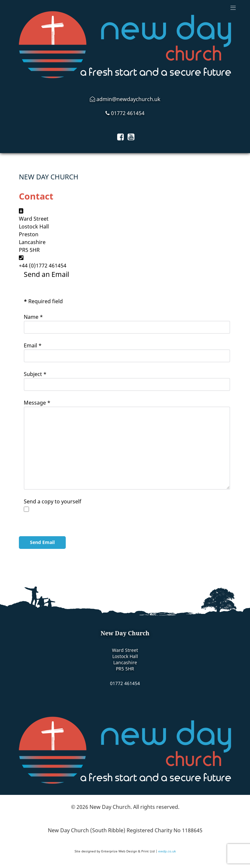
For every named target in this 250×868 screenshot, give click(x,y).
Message (37, 403)
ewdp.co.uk (167, 851)
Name (33, 317)
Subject (35, 374)
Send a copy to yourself (53, 501)
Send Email (42, 542)
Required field (43, 301)
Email (33, 345)
